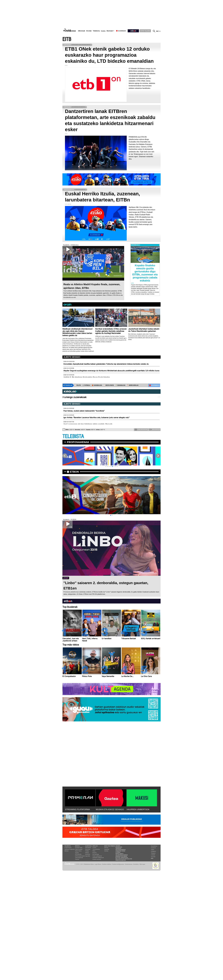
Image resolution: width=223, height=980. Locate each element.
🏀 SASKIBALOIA (97, 385)
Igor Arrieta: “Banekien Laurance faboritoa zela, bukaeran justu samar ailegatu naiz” (96, 418)
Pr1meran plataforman (71, 592)
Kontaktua (136, 864)
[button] (106, 467)
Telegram (153, 853)
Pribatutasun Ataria (89, 864)
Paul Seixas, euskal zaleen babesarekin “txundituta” (84, 411)
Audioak (106, 851)
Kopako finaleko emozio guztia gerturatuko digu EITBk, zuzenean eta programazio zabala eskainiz (145, 273)
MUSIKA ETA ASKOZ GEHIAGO (110, 809)
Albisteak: (89, 846)
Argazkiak (107, 849)
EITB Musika (78, 854)
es (160, 31)
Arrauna (94, 853)
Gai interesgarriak (122, 855)
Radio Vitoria (78, 851)
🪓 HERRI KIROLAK (133, 385)
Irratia (103, 31)
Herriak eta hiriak (121, 856)
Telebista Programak (70, 849)
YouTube (153, 857)
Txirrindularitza (96, 849)
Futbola (94, 848)
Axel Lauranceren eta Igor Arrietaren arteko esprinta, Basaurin (88, 424)
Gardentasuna (129, 864)
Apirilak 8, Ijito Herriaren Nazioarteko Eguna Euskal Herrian (87, 377)
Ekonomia (88, 849)
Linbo (108, 592)
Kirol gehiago (96, 854)
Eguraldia (88, 856)
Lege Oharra (98, 864)
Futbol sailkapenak (97, 856)
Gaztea (77, 853)
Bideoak (66, 851)
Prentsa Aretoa (121, 860)
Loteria (118, 852)
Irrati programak (79, 858)
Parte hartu (119, 854)
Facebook (153, 848)
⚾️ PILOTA (78, 385)
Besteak (110, 31)
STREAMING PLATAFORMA (77, 809)
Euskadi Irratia (79, 848)
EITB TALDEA (145, 31)
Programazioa (68, 848)
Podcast (77, 859)
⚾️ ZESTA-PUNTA (109, 385)
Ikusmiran (88, 854)
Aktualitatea (88, 848)
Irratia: (77, 846)
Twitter (153, 850)
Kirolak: (95, 846)
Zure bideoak (155, 430)
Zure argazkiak (141, 430)
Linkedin (153, 855)
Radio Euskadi (79, 849)
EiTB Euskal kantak (80, 856)
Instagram (153, 851)
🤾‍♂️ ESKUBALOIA (120, 385)
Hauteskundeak (121, 850)
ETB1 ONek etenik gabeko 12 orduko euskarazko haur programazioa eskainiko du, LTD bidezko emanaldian (109, 55)
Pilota (94, 851)
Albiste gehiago (72, 357)
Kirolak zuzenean (97, 859)
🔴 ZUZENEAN (153, 385)
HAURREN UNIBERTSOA (138, 809)
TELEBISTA (73, 436)
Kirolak (89, 31)
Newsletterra (154, 846)
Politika (87, 851)
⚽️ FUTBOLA (86, 385)
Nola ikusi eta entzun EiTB (124, 859)
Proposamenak (78, 442)
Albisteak (82, 31)
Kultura (87, 853)
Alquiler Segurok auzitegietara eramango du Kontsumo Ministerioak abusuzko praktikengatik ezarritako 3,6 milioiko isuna (111, 371)
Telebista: (68, 846)
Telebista (96, 31)
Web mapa (142, 864)
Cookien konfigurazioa (118, 864)
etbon (74, 472)
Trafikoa (118, 848)
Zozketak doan (120, 851)
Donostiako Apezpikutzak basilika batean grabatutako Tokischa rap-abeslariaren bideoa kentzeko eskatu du (106, 364)
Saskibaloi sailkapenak (98, 858)
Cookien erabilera (107, 864)
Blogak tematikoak (122, 858)
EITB (67, 39)
